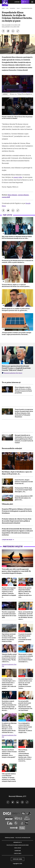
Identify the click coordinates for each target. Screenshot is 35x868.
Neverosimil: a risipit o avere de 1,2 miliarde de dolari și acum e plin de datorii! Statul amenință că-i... (26, 658)
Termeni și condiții (9, 838)
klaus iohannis (13, 195)
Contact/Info (18, 853)
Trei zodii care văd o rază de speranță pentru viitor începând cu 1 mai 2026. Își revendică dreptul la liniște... (16, 571)
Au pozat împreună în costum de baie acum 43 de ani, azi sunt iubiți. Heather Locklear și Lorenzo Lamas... (25, 684)
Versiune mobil (18, 859)
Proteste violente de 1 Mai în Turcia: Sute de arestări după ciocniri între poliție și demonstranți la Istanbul (17, 521)
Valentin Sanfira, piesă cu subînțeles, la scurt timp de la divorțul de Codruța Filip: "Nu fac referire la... (9, 658)
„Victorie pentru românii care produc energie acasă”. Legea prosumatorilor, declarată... (17, 333)
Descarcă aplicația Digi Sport (13, 373)
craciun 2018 (6, 197)
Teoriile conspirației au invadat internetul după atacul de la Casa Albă (9, 615)
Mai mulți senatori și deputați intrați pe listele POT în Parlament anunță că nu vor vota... (17, 237)
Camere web (18, 851)
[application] (17, 84)
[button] (17, 84)
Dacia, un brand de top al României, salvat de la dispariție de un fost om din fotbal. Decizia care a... (26, 616)
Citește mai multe (7, 540)
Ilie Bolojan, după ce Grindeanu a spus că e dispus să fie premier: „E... (17, 473)
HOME (3, 8)
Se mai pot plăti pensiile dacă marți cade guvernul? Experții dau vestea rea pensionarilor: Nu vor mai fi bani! (25, 706)
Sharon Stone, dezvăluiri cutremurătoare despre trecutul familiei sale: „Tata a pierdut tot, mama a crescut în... (25, 755)
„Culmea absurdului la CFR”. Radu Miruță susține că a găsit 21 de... (24, 498)
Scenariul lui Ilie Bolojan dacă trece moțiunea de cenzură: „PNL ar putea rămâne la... (17, 261)
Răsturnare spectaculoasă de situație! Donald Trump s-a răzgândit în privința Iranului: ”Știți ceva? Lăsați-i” (16, 368)
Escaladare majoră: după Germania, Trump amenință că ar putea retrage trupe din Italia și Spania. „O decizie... (9, 706)
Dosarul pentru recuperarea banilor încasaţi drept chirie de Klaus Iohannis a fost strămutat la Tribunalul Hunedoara (24, 413)
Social (18, 8)
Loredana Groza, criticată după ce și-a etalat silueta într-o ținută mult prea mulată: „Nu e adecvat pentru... (9, 684)
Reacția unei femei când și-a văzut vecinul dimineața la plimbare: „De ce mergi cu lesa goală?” (9, 753)
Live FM (17, 2)
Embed (5, 94)
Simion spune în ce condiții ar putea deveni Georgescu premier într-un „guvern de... (16, 309)
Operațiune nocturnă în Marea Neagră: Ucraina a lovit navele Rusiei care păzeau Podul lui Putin (9, 638)
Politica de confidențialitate (23, 838)
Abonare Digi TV (18, 842)
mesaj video (18, 177)
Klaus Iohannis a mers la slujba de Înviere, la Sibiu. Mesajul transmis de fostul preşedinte (23, 390)
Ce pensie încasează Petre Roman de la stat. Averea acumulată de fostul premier (25, 638)
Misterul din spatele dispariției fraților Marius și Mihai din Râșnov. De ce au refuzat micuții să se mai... (25, 592)
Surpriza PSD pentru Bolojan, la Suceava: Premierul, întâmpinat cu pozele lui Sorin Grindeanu (17, 511)
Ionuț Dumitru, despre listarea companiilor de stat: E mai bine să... (24, 482)
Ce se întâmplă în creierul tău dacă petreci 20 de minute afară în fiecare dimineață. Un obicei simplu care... (25, 728)
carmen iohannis (23, 195)
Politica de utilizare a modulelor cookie (18, 845)
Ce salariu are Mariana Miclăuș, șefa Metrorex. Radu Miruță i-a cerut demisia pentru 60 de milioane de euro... (9, 728)
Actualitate (13, 8)
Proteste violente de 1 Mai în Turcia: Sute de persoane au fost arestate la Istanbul (17, 118)
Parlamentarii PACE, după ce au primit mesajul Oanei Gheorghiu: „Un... (23, 490)
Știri (7, 8)
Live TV (24, 2)
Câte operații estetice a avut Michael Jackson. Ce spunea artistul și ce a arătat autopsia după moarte (9, 777)
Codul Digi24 (18, 848)
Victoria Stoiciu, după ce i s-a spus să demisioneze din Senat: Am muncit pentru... (16, 285)
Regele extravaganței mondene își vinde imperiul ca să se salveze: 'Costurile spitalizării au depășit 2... (9, 592)
